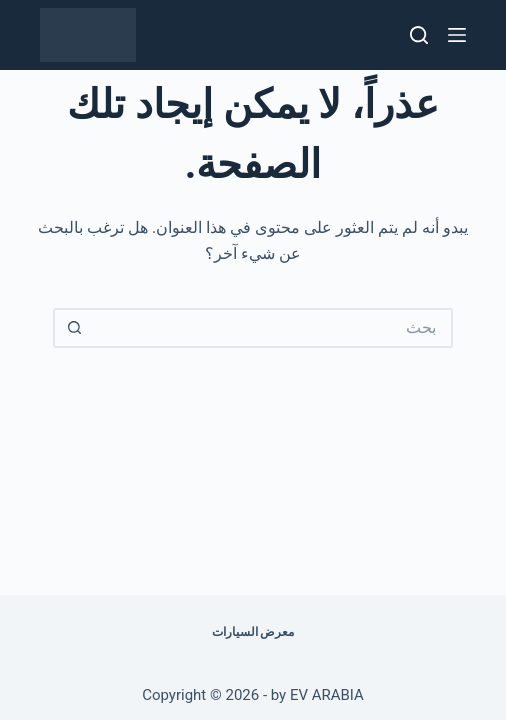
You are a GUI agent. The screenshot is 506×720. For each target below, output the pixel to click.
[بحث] (419, 35)
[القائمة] (457, 35)
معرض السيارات (253, 632)
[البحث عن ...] (273, 328)
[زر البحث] (73, 328)
